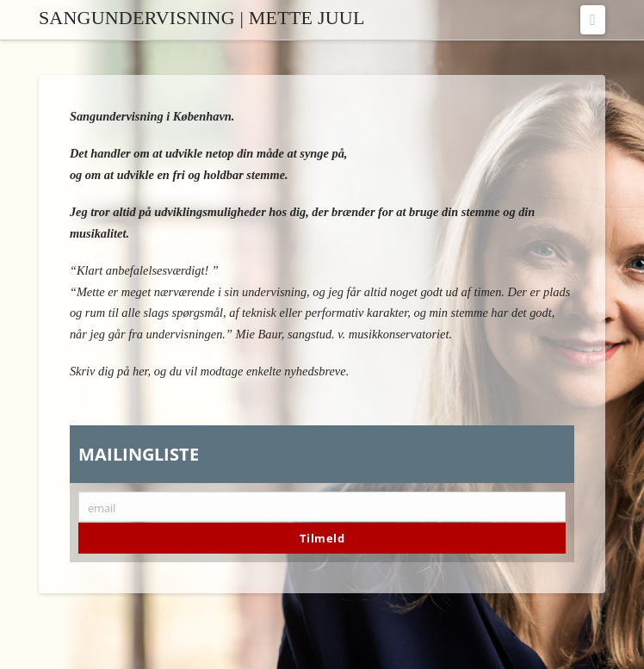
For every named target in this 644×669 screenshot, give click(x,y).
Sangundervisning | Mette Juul (202, 18)
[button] (593, 20)
